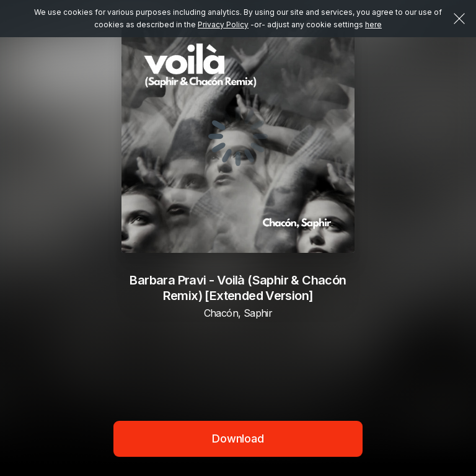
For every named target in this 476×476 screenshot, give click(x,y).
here (373, 24)
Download (238, 439)
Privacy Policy (223, 24)
